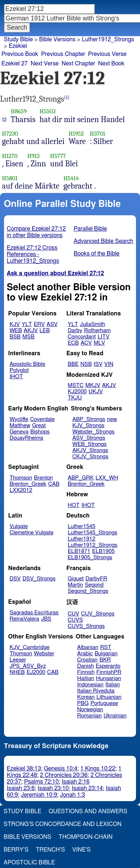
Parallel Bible (90, 229)
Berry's (16, 850)
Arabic (85, 654)
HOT (74, 505)
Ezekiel (18, 46)
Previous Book (20, 54)
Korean (86, 697)
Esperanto (108, 666)
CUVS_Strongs (86, 626)
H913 (34, 156)
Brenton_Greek (28, 484)
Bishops (40, 432)
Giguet (76, 579)
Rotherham (97, 331)
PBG (83, 703)
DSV (15, 579)
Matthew (20, 426)
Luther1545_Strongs (93, 533)
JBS (46, 619)
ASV (52, 324)
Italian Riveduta (96, 691)
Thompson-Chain (86, 837)
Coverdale (43, 419)
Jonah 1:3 (73, 795)
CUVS (75, 620)
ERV (39, 324)
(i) (67, 97)
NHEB (17, 672)
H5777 (58, 156)
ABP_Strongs (89, 419)
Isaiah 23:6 (21, 788)
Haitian (86, 679)
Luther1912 (82, 539)
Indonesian (91, 685)
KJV (15, 324)
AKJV (31, 331)
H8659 (19, 111)
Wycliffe (19, 419)
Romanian (90, 716)
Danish (86, 666)
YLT (27, 324)
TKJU (75, 398)
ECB (73, 343)
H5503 (47, 111)
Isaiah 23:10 (53, 788)
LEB (44, 331)
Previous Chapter (63, 54)
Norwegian (90, 710)
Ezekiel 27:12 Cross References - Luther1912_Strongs (33, 254)
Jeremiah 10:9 (39, 795)
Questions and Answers (88, 811)
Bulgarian (106, 654)
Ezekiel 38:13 (24, 769)
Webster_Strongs (93, 432)
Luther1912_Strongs (108, 39)
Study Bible (18, 39)
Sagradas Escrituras (34, 613)
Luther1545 (82, 526)
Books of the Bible (97, 254)
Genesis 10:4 (61, 769)
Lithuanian (109, 697)
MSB (28, 337)
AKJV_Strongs (90, 450)
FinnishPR (109, 672)
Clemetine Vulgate (31, 533)
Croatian (87, 660)
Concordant (82, 337)
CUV (74, 614)
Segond (94, 585)
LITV (104, 337)
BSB (15, 337)
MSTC (76, 385)
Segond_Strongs (88, 591)
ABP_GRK (81, 478)
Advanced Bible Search (103, 241)
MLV (99, 343)
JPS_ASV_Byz (28, 666)
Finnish (86, 672)
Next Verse (45, 64)
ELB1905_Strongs (90, 558)
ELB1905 (104, 551)
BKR (105, 660)
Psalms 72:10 (41, 782)
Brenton (43, 478)
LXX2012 (21, 490)
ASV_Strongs (89, 438)
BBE (73, 364)
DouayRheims (26, 438)
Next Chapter (78, 64)
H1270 (10, 156)
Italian (113, 685)
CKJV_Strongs (90, 457)
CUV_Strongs (98, 614)
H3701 (97, 134)
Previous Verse (107, 54)
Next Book (111, 64)
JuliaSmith (92, 324)
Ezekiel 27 (15, 64)
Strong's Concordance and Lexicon (63, 824)
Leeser (18, 660)
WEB (16, 331)
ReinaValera (24, 619)
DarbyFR (97, 579)
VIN (109, 364)
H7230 (10, 134)
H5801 (10, 178)
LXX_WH (107, 478)
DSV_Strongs (39, 579)
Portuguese (104, 703)
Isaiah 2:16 (76, 782)
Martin (75, 585)
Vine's (81, 850)
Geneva (19, 432)
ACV (86, 343)
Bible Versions (57, 39)
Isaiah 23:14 (87, 788)
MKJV (93, 385)
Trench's (50, 850)
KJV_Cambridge (30, 647)
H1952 (76, 134)
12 (5, 120)
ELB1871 (79, 551)
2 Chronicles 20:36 (64, 775)
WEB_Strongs (89, 444)
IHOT (16, 377)
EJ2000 (36, 672)
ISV (98, 364)
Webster (44, 654)
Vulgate (19, 526)
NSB (86, 364)
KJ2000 (77, 392)
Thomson (21, 478)
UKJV (96, 392)
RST (106, 647)
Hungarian (108, 679)
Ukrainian (115, 716)
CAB (54, 484)
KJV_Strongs (88, 426)
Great (39, 426)
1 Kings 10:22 (98, 769)
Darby (75, 331)
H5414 (71, 178)
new (112, 419)
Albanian (88, 647)
